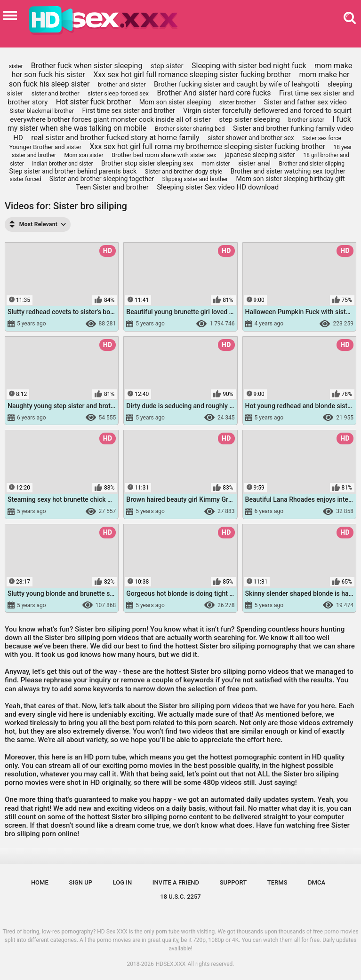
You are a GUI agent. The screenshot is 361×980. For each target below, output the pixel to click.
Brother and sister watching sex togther (288, 171)
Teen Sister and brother (112, 187)
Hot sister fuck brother (93, 102)
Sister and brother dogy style (184, 171)
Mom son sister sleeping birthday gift (291, 179)
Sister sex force (322, 138)
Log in (123, 882)
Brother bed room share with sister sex (164, 155)
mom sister (216, 164)
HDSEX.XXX (171, 964)
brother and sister (122, 84)
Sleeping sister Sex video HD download (218, 187)
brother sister (306, 120)
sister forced (25, 179)
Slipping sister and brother (195, 179)
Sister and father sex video (305, 102)
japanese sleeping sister (260, 155)
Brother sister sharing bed (190, 129)
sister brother (237, 102)
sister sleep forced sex (118, 93)
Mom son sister (84, 155)
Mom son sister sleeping (175, 102)
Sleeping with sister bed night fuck (249, 66)
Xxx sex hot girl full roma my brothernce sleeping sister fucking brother (207, 146)
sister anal (254, 163)
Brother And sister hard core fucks (214, 93)
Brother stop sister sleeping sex (147, 163)
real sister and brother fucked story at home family (115, 138)
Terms (277, 882)
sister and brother (56, 93)
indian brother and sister (62, 164)
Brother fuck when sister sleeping (87, 66)
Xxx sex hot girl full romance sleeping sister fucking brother (192, 75)
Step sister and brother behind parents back (73, 171)
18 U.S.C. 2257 (180, 897)
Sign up (80, 882)
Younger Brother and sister (45, 147)
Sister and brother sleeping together (102, 179)
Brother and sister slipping (312, 164)
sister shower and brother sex (251, 138)
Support (233, 882)
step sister (167, 66)
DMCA (317, 882)
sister (16, 66)
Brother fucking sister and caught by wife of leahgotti (237, 84)
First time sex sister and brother (129, 111)
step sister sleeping (249, 119)
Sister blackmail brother (42, 111)
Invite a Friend (176, 882)
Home (40, 882)
